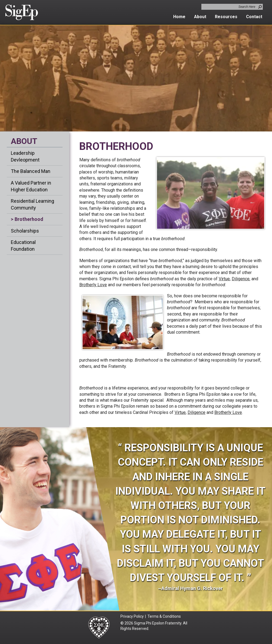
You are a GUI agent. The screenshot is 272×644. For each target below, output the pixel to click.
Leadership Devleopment (25, 156)
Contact (254, 17)
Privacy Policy (132, 616)
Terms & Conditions (165, 616)
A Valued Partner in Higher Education (31, 186)
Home (179, 17)
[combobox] (232, 7)
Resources (226, 17)
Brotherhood (29, 219)
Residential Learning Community (32, 204)
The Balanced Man (31, 171)
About (200, 17)
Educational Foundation (23, 246)
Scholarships (25, 231)
